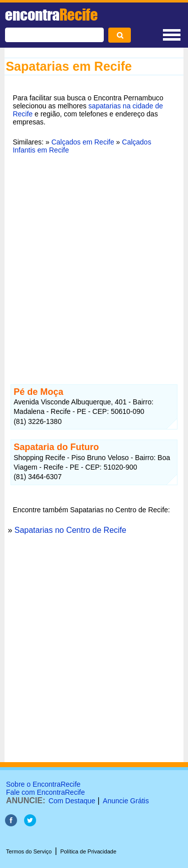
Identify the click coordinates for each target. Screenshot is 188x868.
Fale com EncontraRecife (45, 792)
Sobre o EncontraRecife (43, 784)
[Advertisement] (94, 263)
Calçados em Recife (82, 142)
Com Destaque (72, 801)
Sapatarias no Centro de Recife (70, 530)
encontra (51, 15)
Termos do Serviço (29, 851)
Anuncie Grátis (126, 801)
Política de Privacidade (88, 851)
